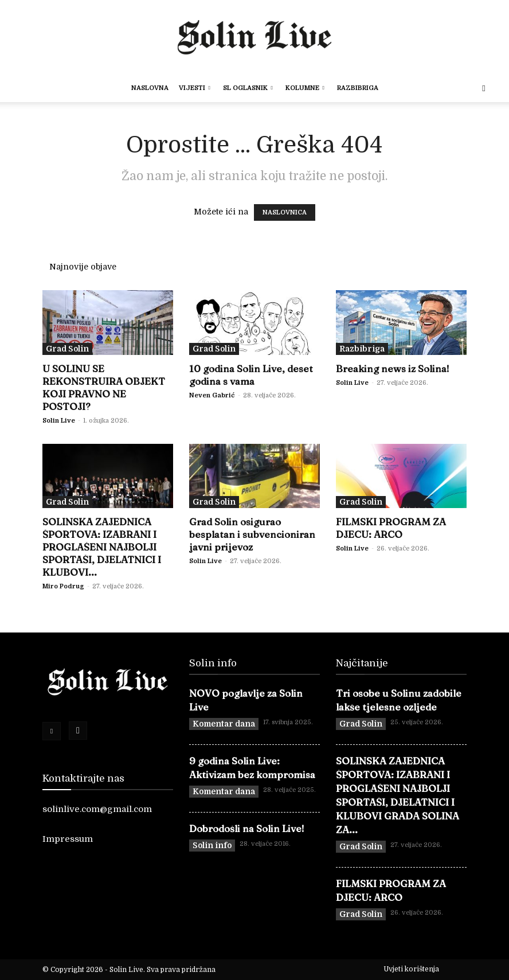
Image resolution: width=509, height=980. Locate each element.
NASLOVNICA (285, 212)
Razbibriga (358, 88)
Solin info (212, 845)
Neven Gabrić (212, 395)
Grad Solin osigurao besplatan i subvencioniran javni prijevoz (252, 534)
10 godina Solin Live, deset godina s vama (251, 375)
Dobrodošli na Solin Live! (247, 828)
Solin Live (59, 421)
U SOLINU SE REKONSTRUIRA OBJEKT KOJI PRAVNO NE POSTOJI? (104, 387)
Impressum (68, 839)
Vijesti (195, 88)
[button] (484, 88)
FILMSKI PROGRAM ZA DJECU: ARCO (391, 528)
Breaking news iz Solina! (393, 368)
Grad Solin (67, 349)
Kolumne (305, 88)
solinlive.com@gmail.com (97, 809)
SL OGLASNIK (248, 88)
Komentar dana (224, 724)
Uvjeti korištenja (411, 969)
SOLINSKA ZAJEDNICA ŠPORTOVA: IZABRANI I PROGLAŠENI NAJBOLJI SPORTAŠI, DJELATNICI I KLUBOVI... (102, 547)
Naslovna (150, 88)
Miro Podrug (63, 586)
